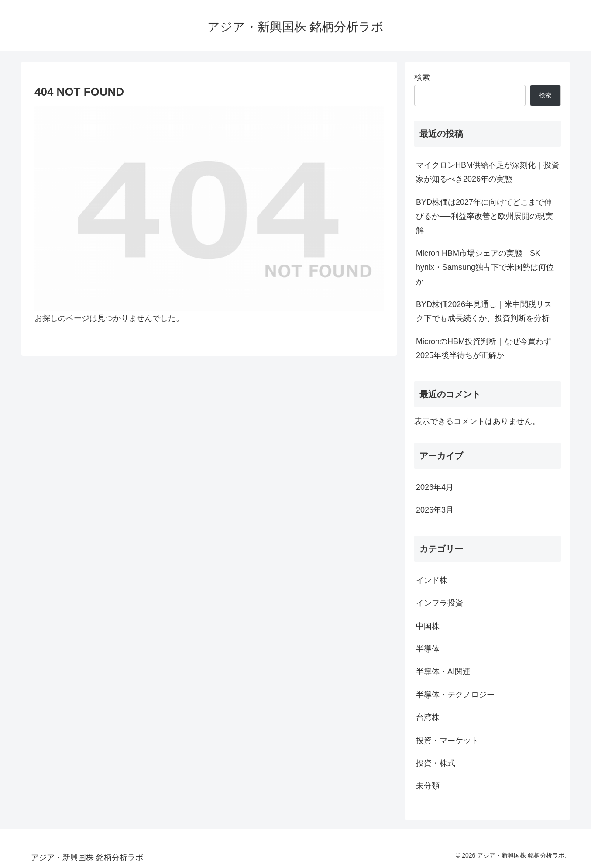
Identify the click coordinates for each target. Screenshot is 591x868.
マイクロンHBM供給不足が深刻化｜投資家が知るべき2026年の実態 (488, 172)
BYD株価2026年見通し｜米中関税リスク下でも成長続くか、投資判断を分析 (484, 311)
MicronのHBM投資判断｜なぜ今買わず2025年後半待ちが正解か (484, 348)
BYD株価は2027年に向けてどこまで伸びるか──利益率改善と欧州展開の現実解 (484, 216)
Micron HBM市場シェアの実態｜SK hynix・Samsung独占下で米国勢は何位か (485, 267)
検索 (422, 77)
